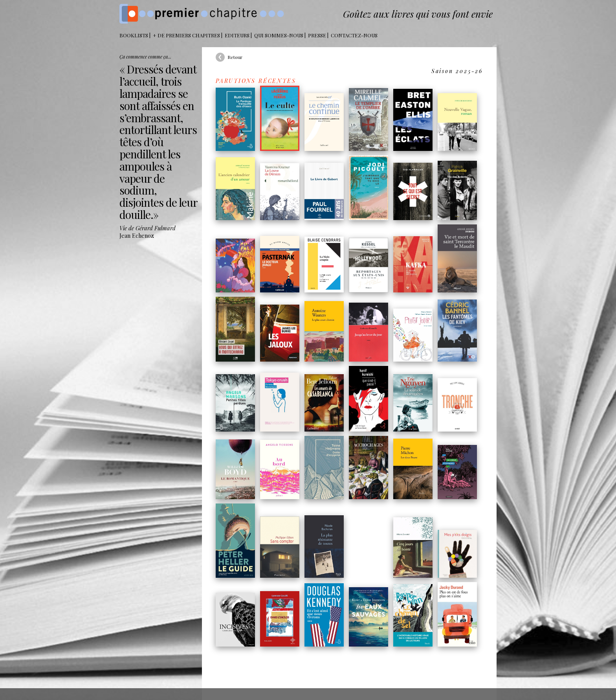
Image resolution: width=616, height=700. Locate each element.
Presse (317, 35)
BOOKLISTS (134, 35)
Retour (235, 57)
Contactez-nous (354, 35)
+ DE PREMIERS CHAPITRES (186, 35)
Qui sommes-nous (279, 35)
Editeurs (237, 35)
